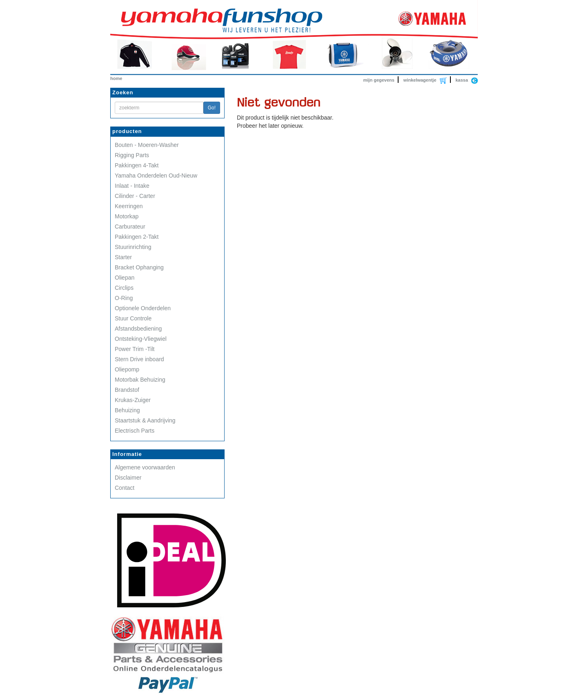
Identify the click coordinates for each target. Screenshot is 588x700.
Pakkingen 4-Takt (137, 165)
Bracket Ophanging (139, 267)
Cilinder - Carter (135, 196)
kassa (462, 80)
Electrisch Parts (135, 431)
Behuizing (127, 410)
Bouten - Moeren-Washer (147, 145)
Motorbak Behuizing (140, 380)
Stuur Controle (133, 318)
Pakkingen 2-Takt (137, 237)
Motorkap (127, 216)
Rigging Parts (132, 155)
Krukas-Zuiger (133, 400)
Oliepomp (127, 369)
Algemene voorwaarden (145, 467)
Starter (123, 257)
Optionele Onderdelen (143, 308)
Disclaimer (128, 478)
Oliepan (125, 278)
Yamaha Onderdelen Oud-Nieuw (156, 176)
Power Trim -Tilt (135, 349)
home (116, 78)
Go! (212, 108)
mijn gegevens (379, 80)
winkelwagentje (420, 80)
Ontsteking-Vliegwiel (141, 339)
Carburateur (130, 227)
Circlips (124, 288)
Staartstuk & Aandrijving (145, 420)
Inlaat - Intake (132, 186)
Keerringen (129, 206)
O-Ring (124, 298)
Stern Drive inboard (139, 359)
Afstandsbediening (138, 329)
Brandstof (127, 390)
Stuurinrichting (133, 247)
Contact (125, 488)
